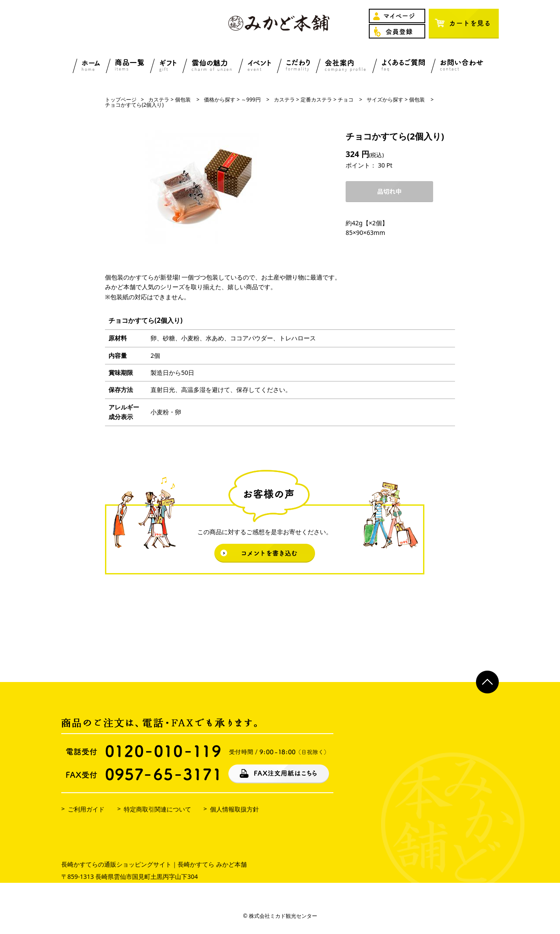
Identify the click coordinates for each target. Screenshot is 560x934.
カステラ (159, 100)
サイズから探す (385, 100)
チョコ (346, 100)
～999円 (251, 100)
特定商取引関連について (157, 809)
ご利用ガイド (86, 809)
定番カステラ (316, 100)
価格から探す (220, 100)
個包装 (183, 100)
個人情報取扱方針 (234, 809)
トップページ (121, 100)
